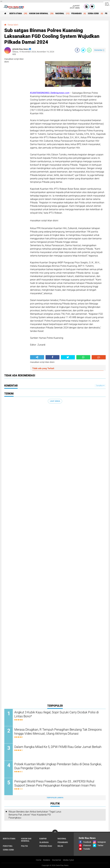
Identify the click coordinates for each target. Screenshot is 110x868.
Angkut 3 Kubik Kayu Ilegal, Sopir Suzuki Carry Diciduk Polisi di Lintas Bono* (57, 714)
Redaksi (47, 860)
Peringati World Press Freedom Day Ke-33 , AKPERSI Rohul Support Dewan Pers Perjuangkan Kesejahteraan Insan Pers (55, 783)
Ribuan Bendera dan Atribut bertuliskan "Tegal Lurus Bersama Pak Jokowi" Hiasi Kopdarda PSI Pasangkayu (35, 815)
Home (39, 860)
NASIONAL (60, 13)
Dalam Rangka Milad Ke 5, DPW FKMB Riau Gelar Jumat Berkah (58, 747)
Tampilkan (100, 386)
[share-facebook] (77, 50)
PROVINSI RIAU (46, 846)
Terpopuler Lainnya (55, 798)
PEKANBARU (76, 13)
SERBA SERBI (93, 13)
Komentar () (99, 50)
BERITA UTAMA (16, 13)
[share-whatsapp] (89, 50)
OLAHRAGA (44, 842)
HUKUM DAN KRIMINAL (39, 13)
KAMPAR (43, 839)
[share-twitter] (83, 50)
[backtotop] (55, 832)
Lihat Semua (55, 401)
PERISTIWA (8, 846)
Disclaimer (57, 860)
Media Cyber (69, 860)
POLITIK (24, 846)
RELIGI (60, 846)
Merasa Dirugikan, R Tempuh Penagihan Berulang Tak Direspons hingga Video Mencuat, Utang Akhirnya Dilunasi (58, 732)
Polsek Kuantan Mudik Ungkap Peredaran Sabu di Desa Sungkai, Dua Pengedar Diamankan (58, 766)
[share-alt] (37, 357)
